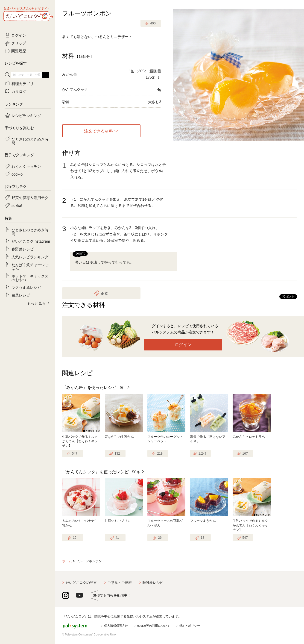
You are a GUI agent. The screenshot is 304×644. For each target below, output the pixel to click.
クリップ (19, 43)
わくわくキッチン (26, 166)
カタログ (19, 91)
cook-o (17, 174)
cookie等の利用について (154, 626)
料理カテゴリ (23, 83)
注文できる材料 (99, 131)
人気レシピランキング (30, 257)
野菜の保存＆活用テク (30, 197)
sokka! (17, 205)
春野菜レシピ (23, 249)
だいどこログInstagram (31, 241)
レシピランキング (26, 115)
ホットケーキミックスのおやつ (30, 278)
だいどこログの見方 (81, 583)
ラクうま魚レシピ (26, 287)
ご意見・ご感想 (120, 583)
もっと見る (36, 303)
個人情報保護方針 (116, 626)
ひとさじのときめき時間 (30, 141)
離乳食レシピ (153, 583)
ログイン (183, 345)
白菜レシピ (21, 295)
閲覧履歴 (19, 51)
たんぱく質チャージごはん (30, 266)
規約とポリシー (190, 626)
